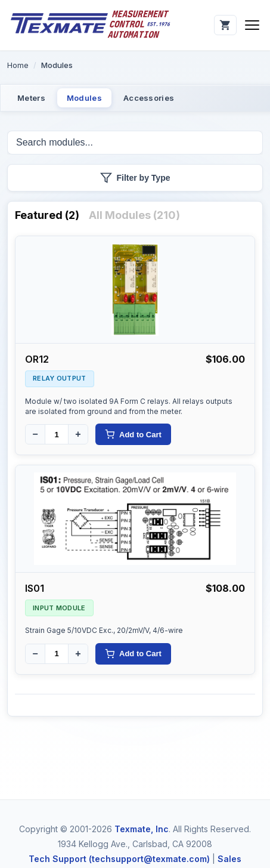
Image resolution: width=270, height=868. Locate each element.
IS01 (35, 588)
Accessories (149, 98)
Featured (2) (47, 215)
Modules (84, 98)
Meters (31, 98)
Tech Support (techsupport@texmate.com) (119, 859)
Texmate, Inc (142, 829)
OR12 (37, 359)
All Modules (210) (134, 215)
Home (18, 65)
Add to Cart (133, 434)
